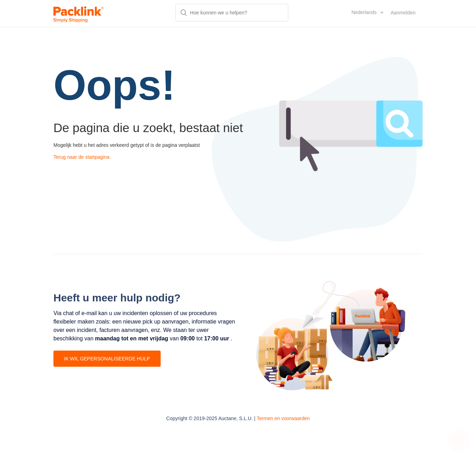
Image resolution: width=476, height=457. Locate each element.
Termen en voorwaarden (283, 418)
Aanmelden (403, 13)
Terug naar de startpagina (82, 157)
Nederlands (365, 12)
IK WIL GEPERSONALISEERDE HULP (107, 359)
